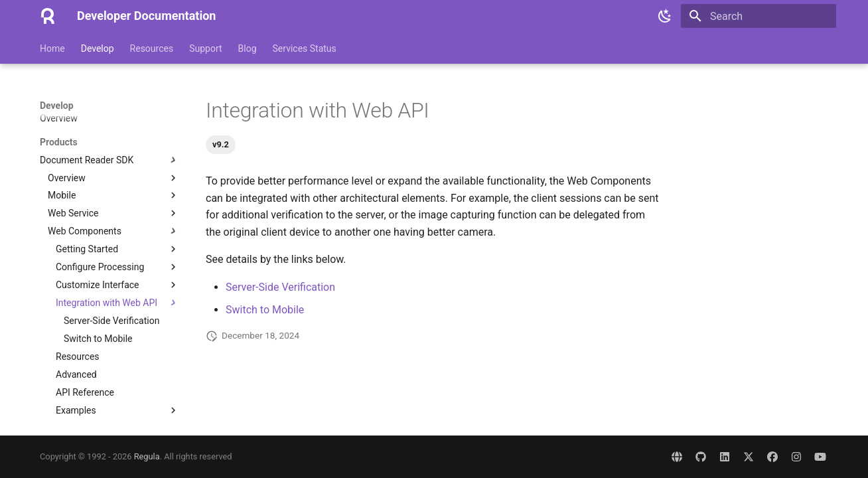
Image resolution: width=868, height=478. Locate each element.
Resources (152, 48)
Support (205, 48)
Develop (98, 48)
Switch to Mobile (265, 310)
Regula (147, 456)
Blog (248, 48)
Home (52, 48)
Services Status (305, 48)
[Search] (759, 16)
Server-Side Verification (280, 287)
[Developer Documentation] (48, 16)
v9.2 (221, 144)
